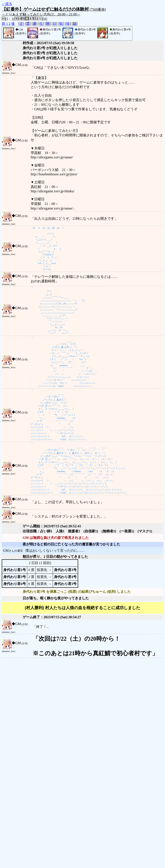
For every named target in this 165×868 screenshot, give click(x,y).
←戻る (7, 4)
